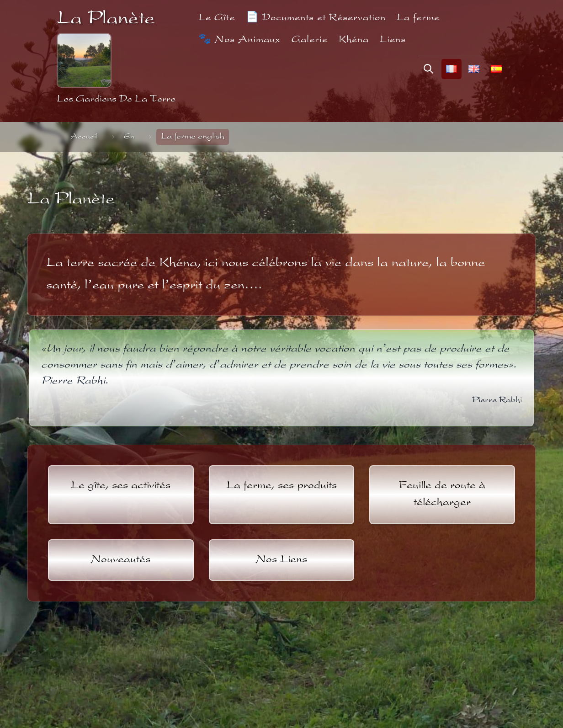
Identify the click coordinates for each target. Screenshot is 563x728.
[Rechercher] (428, 69)
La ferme (418, 18)
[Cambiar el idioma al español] (496, 69)
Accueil (84, 137)
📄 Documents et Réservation (316, 18)
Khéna (354, 40)
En (129, 137)
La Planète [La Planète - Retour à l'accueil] (106, 19)
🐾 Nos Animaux (239, 40)
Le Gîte (217, 18)
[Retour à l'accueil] (84, 60)
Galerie (310, 40)
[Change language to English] (474, 69)
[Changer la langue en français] (451, 69)
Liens (393, 40)
